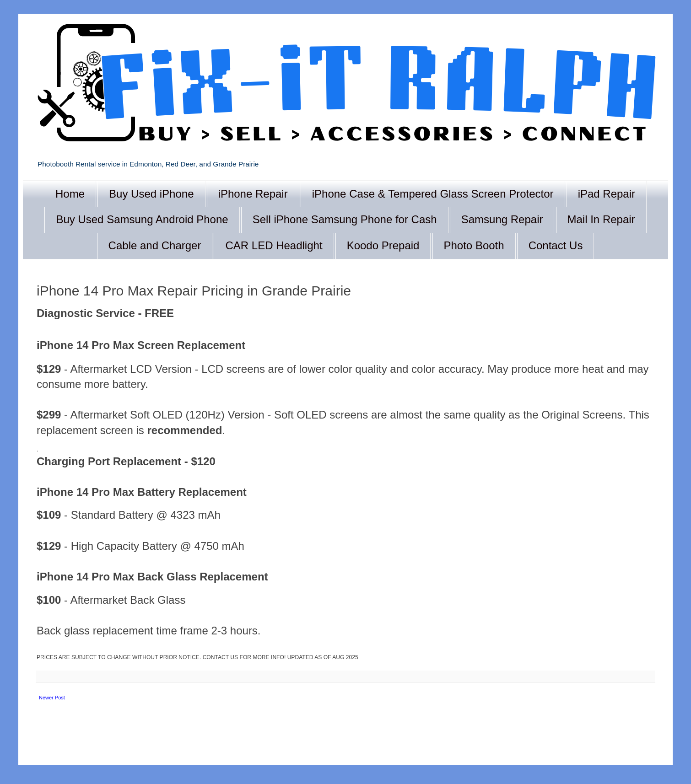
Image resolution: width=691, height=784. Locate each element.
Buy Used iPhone (151, 194)
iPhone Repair (253, 194)
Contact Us (556, 245)
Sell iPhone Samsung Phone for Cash (345, 219)
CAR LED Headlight (274, 245)
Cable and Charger (155, 245)
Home (70, 194)
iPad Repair (607, 194)
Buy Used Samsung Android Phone (142, 219)
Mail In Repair (601, 219)
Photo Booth (474, 245)
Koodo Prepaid (383, 245)
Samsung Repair (502, 219)
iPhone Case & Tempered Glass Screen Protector (433, 194)
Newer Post (52, 698)
